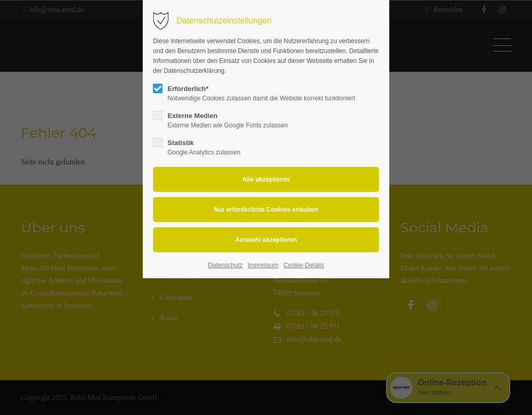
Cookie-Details (304, 265)
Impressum (263, 265)
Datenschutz (225, 265)
